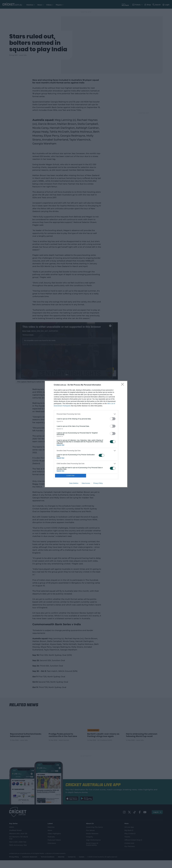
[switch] (113, 419)
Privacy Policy (98, 483)
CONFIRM (71, 476)
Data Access (86, 483)
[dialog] (86, 434)
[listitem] (86, 414)
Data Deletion (74, 483)
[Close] (123, 385)
